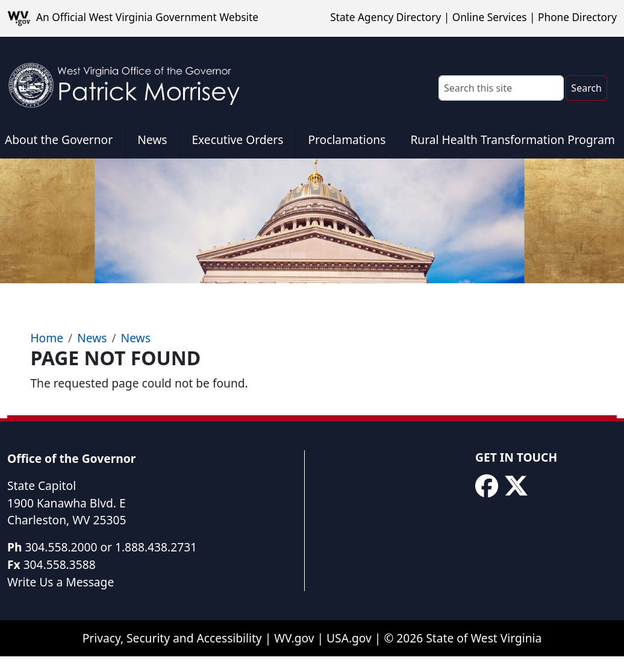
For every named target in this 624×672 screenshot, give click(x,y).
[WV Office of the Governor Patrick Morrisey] (129, 79)
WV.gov (294, 638)
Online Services (490, 17)
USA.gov (349, 638)
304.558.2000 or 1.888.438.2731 (111, 547)
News (152, 140)
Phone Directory (577, 17)
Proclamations (347, 140)
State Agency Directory (385, 17)
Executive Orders (237, 140)
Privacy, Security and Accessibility (172, 638)
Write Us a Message (61, 582)
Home (47, 338)
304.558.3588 (60, 564)
